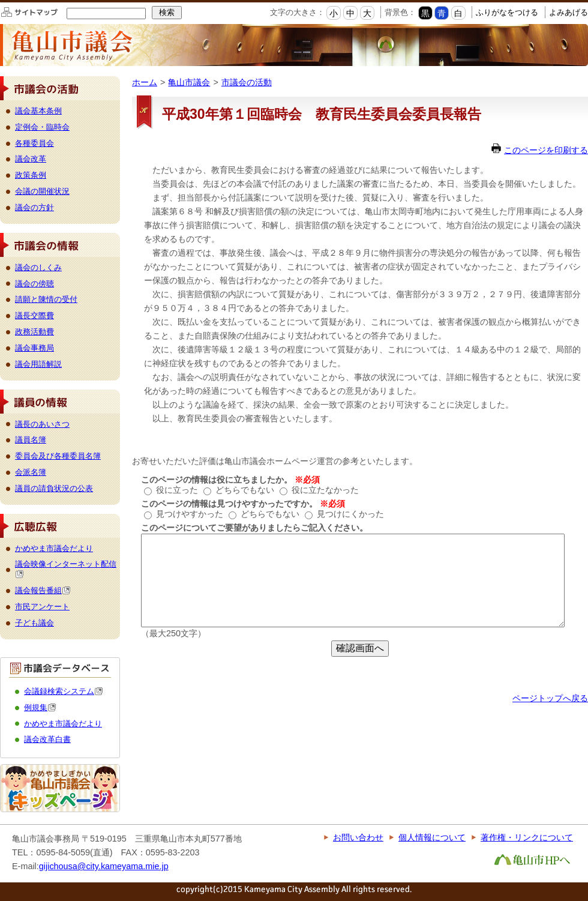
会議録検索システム (64, 691)
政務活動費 (34, 332)
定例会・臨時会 (42, 127)
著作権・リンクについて (527, 837)
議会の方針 (34, 207)
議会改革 (31, 159)
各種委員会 (34, 143)
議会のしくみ (38, 267)
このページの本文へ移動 (0, 2)
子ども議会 (34, 623)
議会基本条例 (38, 111)
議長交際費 (34, 315)
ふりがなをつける (507, 12)
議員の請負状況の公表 (54, 488)
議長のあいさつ (42, 424)
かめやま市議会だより (54, 548)
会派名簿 (31, 472)
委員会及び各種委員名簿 (58, 456)
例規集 (40, 707)
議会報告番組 (43, 590)
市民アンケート (42, 607)
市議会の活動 (247, 82)
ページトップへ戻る (550, 698)
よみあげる (568, 12)
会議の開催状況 (42, 191)
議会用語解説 (38, 364)
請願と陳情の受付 (46, 299)
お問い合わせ (358, 837)
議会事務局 (34, 348)
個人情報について (432, 837)
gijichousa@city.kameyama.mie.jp (104, 866)
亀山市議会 (189, 82)
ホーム (145, 82)
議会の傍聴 (34, 284)
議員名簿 (31, 440)
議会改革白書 (47, 739)
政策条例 (31, 175)
